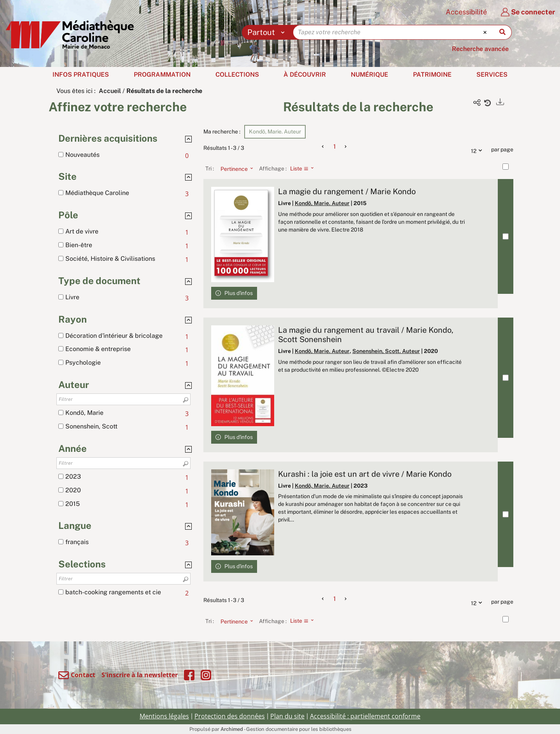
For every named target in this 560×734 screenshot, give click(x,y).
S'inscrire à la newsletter (140, 675)
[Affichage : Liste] (304, 169)
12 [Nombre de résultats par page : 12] (478, 150)
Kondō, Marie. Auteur (322, 203)
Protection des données (230, 716)
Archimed (232, 729)
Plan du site (287, 716)
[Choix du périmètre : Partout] (268, 32)
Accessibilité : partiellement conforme (365, 716)
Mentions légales (164, 716)
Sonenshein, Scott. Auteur (386, 351)
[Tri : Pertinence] (234, 169)
